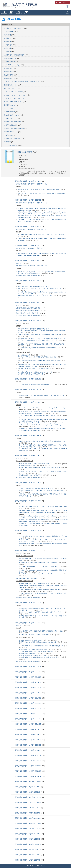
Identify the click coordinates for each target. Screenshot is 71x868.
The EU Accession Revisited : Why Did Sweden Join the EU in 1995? (39, 566)
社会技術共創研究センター (12, 115)
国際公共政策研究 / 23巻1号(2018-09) (28, 501)
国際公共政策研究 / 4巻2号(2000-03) (28, 834)
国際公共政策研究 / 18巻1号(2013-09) (28, 693)
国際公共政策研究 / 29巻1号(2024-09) (28, 226)
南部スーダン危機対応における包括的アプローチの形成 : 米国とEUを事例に (42, 490)
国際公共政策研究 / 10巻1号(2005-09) (28, 776)
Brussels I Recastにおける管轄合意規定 (31, 640)
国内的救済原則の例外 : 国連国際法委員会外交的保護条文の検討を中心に (41, 631)
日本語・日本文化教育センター (14, 102)
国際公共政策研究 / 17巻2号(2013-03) (28, 698)
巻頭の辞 (19, 263)
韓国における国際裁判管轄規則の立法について (33, 655)
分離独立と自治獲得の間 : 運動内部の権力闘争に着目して (36, 488)
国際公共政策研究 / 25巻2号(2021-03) (28, 390)
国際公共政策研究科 (10, 58)
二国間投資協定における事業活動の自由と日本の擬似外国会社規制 (39, 657)
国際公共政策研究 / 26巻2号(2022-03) (28, 321)
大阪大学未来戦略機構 (11, 125)
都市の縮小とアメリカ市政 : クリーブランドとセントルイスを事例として (40, 288)
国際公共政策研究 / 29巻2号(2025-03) (28, 200)
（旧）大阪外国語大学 (11, 145)
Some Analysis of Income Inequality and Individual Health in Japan (39, 574)
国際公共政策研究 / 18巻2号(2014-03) (28, 688)
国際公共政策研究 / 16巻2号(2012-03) (28, 708)
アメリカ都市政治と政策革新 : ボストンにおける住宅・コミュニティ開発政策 (41, 235)
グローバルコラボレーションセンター (16, 98)
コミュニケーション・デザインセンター (16, 95)
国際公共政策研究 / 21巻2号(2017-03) (28, 603)
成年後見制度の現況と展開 (27, 466)
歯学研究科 (8, 48)
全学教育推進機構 (10, 112)
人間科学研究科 (9, 31)
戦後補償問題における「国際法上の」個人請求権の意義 (34, 368)
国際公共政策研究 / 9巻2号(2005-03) (28, 782)
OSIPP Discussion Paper (13, 65)
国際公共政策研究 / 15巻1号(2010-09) (28, 724)
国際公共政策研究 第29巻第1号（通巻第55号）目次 (32, 229)
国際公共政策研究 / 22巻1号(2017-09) (28, 551)
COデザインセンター (11, 88)
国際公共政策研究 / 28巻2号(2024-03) (28, 245)
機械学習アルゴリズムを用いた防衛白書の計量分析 (34, 584)
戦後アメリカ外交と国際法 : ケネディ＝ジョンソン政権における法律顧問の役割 (42, 193)
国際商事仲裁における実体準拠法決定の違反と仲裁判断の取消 (38, 642)
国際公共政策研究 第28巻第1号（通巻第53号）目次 (32, 266)
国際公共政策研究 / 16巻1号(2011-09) (28, 714)
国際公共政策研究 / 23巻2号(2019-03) (28, 483)
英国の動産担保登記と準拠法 (28, 653)
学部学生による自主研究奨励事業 (14, 128)
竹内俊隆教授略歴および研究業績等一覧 (28, 598)
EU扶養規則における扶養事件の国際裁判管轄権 (33, 650)
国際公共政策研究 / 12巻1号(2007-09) (28, 755)
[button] (4, 13)
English (67, 6)
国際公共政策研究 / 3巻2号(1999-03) (28, 844)
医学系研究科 (8, 45)
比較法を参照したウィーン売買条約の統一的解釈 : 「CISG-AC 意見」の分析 (42, 395)
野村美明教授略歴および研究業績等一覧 (28, 662)
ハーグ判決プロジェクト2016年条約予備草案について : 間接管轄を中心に (41, 646)
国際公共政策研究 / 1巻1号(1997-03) (28, 860)
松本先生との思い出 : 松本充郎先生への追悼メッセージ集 (35, 372)
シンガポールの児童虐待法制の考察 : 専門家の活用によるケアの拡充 (40, 468)
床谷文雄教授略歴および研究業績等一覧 (28, 478)
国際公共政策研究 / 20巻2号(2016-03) (28, 667)
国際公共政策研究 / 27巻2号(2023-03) (28, 281)
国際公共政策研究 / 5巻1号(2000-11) (28, 829)
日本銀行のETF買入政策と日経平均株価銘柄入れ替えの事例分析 (38, 563)
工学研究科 (8, 52)
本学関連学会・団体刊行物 (12, 138)
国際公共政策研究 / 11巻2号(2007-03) (28, 761)
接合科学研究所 (9, 78)
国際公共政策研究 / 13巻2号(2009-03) (28, 740)
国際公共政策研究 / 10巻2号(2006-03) (28, 771)
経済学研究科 (8, 38)
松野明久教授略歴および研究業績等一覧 (28, 311)
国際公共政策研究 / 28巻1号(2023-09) (28, 261)
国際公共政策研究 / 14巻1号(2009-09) (28, 735)
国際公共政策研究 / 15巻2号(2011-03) (28, 719)
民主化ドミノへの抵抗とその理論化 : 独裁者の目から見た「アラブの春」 (41, 612)
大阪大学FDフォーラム (11, 132)
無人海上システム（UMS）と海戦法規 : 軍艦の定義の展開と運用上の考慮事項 (41, 344)
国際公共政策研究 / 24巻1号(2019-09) (28, 456)
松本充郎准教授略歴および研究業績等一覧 (30, 374)
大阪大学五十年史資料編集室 (13, 122)
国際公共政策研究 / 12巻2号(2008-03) (28, 750)
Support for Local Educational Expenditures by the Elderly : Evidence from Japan (43, 408)
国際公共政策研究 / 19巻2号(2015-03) (28, 677)
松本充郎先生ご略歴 (24, 355)
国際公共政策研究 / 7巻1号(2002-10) (28, 808)
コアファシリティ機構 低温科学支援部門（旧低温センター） (22, 82)
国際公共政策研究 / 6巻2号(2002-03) (28, 813)
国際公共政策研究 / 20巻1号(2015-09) (28, 672)
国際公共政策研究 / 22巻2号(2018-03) (28, 531)
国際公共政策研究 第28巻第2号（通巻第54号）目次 (32, 248)
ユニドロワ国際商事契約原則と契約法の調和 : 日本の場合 (36, 651)
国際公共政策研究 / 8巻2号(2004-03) (28, 792)
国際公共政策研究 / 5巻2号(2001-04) (28, 823)
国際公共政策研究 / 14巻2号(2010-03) (28, 729)
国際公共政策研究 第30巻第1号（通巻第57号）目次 (32, 184)
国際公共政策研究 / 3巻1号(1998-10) (28, 850)
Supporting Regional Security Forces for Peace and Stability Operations (40, 589)
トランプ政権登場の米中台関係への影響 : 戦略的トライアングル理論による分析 (43, 593)
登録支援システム (63, 3)
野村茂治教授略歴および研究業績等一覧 (28, 578)
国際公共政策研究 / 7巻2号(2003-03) (28, 802)
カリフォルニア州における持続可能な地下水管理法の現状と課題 (37, 357)
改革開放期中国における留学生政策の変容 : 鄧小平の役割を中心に (38, 348)
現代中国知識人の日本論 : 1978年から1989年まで (34, 635)
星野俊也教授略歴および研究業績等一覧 (28, 276)
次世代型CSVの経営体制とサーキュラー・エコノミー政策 (35, 296)
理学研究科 (8, 42)
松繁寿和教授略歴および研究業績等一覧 (28, 308)
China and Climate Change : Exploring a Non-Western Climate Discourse (39, 335)
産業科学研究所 (9, 72)
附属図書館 (8, 142)
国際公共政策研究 (11, 62)
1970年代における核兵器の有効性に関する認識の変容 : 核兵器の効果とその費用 (43, 441)
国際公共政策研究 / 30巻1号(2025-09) (28, 181)
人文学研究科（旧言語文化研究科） (15, 55)
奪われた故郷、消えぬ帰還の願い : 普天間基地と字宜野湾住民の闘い (38, 189)
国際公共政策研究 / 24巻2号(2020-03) (28, 436)
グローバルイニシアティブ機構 (14, 92)
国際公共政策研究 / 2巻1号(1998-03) (28, 855)
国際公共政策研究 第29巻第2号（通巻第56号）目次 (32, 203)
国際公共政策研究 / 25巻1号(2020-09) (28, 402)
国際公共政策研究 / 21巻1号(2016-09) (28, 623)
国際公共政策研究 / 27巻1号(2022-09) (28, 303)
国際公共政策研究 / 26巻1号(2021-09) (28, 379)
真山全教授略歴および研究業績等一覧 (27, 313)
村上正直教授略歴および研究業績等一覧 (28, 316)
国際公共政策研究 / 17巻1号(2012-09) (28, 703)
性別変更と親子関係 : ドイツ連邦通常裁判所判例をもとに (36, 464)
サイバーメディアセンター (12, 108)
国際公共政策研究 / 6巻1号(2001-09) (28, 818)
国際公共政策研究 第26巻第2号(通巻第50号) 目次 (33, 329)
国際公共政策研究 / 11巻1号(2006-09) (28, 766)
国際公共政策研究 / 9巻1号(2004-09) (28, 787)
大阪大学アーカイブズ (11, 118)
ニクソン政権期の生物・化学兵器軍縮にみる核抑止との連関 (37, 415)
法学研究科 (8, 35)
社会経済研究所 (9, 75)
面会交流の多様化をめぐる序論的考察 (30, 475)
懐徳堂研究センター (10, 105)
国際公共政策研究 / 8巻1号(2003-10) (28, 797)
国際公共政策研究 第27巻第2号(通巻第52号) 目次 (33, 286)
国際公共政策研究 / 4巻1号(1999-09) (28, 839)
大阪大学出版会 (9, 135)
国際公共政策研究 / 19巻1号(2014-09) (28, 682)
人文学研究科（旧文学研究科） (14, 28)
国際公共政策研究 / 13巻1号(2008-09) (28, 745)
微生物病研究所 (9, 68)
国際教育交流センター (11, 85)
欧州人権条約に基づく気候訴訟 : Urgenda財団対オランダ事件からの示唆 (39, 361)
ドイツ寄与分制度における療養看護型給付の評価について (36, 385)
